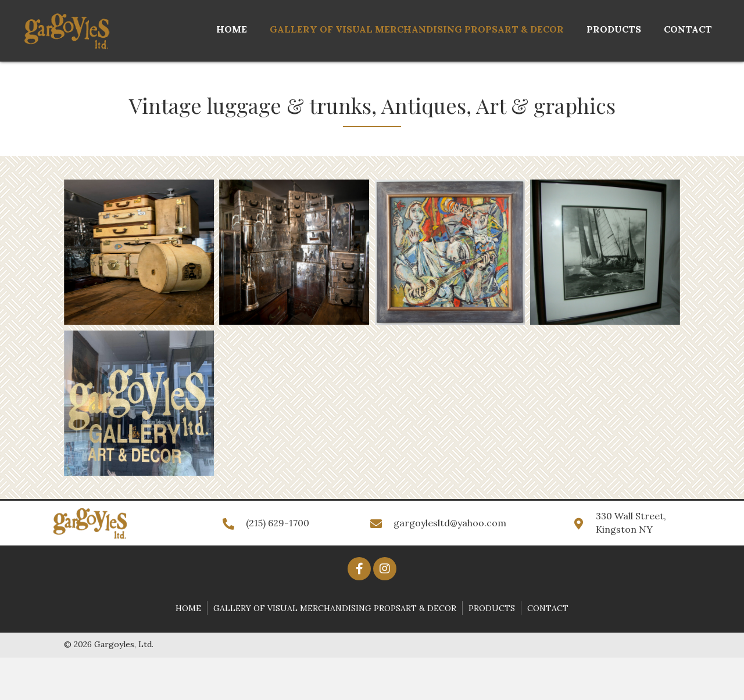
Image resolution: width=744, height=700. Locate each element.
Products (492, 608)
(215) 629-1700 (278, 523)
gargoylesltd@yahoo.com (450, 523)
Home (188, 608)
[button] (359, 569)
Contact (548, 608)
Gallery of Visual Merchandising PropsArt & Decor (335, 608)
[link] (232, 29)
